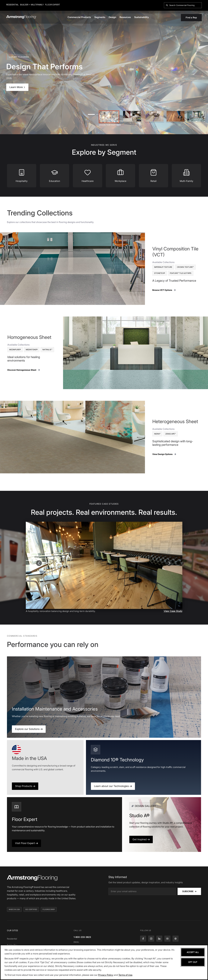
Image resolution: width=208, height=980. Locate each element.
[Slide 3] (155, 116)
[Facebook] (143, 939)
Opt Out (193, 962)
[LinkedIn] (159, 939)
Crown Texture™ (185, 267)
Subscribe (189, 891)
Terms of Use (125, 975)
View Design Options (164, 454)
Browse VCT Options (164, 290)
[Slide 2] (132, 116)
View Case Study (173, 611)
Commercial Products (79, 17)
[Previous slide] (39, 563)
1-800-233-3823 (82, 937)
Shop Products (25, 786)
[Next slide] (169, 563)
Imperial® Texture (163, 267)
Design (112, 17)
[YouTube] (167, 939)
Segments (100, 17)
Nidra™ (157, 434)
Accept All (193, 952)
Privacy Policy (106, 975)
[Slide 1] (109, 117)
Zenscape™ (171, 434)
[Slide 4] (176, 116)
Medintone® (32, 350)
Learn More (17, 87)
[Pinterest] (176, 939)
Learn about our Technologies (113, 786)
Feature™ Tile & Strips (181, 273)
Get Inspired (141, 839)
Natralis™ (47, 350)
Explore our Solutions (29, 729)
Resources (125, 17)
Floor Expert (53, 5)
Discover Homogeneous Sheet (24, 370)
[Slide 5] (196, 116)
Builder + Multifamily (32, 5)
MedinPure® (15, 350)
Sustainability (142, 17)
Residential (12, 5)
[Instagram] (151, 939)
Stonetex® (160, 273)
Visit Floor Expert (26, 843)
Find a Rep (191, 18)
